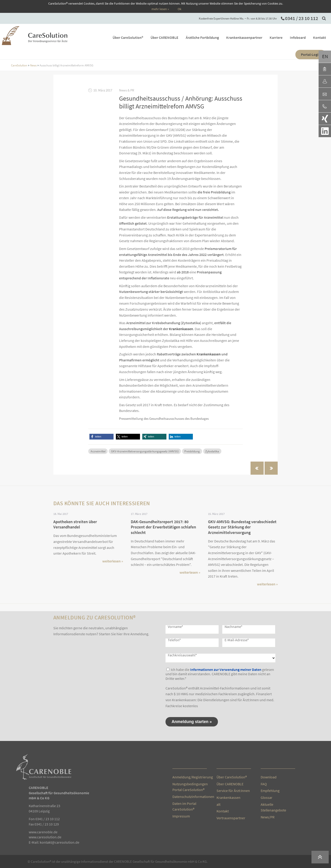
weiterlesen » (113, 561)
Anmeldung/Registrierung (190, 777)
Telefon (174, 640)
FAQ (264, 784)
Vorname (175, 627)
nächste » (271, 468)
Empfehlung (270, 791)
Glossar (267, 797)
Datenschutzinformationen (190, 797)
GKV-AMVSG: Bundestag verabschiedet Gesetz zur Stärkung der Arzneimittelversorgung (242, 527)
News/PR (268, 817)
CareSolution (19, 65)
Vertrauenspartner (231, 818)
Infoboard (298, 37)
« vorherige (257, 468)
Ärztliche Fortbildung (202, 37)
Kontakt (320, 37)
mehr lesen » (160, 9)
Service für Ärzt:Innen (233, 791)
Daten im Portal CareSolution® (184, 806)
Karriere (276, 37)
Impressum (181, 816)
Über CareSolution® (128, 37)
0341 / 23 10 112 (302, 18)
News (34, 65)
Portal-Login (311, 54)
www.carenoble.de (43, 832)
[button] (101, 437)
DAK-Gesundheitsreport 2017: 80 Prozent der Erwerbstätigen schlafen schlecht (163, 527)
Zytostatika (212, 451)
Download (269, 777)
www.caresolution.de (45, 837)
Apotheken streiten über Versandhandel (75, 524)
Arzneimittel (98, 451)
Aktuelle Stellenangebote (273, 807)
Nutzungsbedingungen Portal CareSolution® (190, 787)
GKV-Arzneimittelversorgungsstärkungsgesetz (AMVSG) (145, 451)
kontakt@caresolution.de (60, 842)
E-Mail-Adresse (237, 640)
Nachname (234, 627)
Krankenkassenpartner (244, 37)
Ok (180, 9)
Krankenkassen (181, 329)
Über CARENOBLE (164, 37)
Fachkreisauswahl (182, 655)
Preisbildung (192, 451)
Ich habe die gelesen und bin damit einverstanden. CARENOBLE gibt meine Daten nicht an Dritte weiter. (220, 674)
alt (218, 804)
